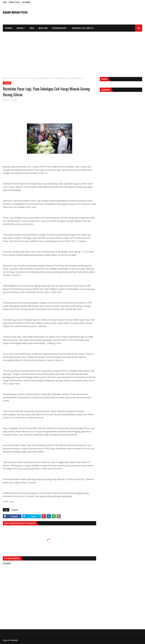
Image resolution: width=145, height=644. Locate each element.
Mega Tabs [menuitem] (43, 28)
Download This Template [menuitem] (83, 28)
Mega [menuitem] (32, 28)
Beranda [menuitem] (9, 28)
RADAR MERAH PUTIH (15, 12)
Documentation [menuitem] (59, 28)
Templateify (14, 640)
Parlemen (15, 78)
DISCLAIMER (26, 2)
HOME (5, 2)
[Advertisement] (72, 53)
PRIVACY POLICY (14, 2)
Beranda (6, 78)
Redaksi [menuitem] (20, 28)
